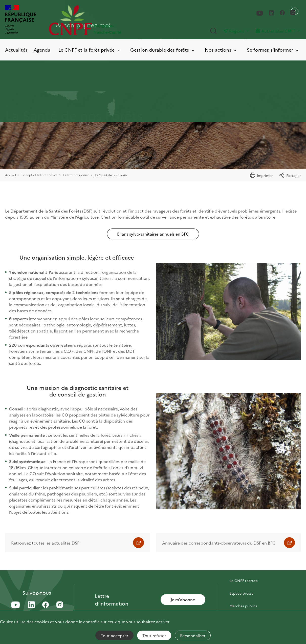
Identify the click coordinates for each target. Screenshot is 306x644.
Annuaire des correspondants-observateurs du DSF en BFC (219, 543)
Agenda (42, 50)
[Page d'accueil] (101, 20)
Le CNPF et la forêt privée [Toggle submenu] (90, 50)
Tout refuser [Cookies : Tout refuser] (154, 635)
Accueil (10, 175)
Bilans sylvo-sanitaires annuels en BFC (153, 234)
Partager (290, 175)
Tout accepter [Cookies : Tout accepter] (114, 635)
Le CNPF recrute (244, 580)
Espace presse (242, 593)
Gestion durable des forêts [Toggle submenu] (163, 50)
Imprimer (261, 175)
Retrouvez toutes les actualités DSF (45, 543)
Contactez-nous (243, 568)
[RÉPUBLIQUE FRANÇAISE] (21, 20)
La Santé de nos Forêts (111, 175)
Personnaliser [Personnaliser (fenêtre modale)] (193, 635)
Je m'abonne (183, 599)
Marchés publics (243, 606)
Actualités (16, 50)
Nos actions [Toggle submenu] (221, 50)
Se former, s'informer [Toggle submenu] (273, 50)
